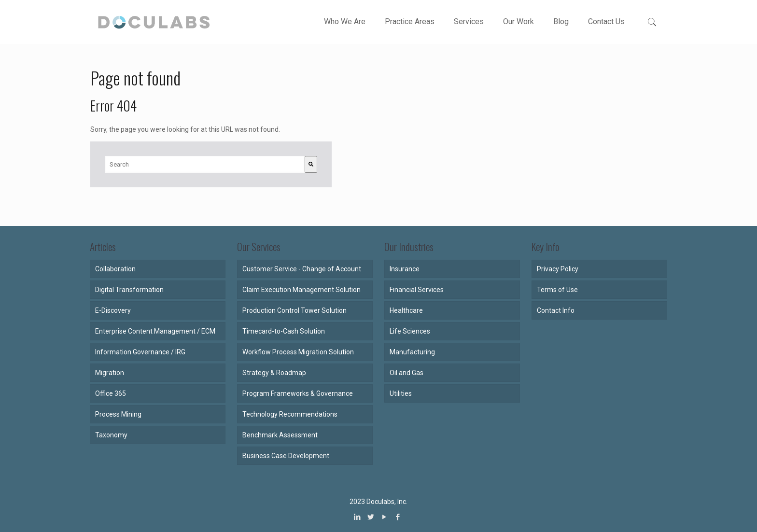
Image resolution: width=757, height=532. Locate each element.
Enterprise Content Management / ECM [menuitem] (155, 331)
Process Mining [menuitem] (118, 414)
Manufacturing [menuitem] (412, 352)
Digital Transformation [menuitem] (129, 290)
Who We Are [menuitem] (345, 21)
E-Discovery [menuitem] (113, 310)
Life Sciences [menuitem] (410, 331)
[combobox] (205, 164)
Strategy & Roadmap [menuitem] (274, 373)
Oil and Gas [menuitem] (407, 373)
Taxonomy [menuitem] (111, 435)
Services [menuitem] (469, 21)
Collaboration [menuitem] (115, 269)
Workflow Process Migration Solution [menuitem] (298, 352)
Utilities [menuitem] (401, 393)
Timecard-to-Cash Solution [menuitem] (284, 331)
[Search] (311, 164)
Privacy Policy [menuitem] (558, 269)
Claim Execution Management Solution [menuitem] (301, 290)
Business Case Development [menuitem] (286, 456)
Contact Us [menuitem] (606, 21)
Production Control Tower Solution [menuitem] (294, 310)
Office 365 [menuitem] (111, 393)
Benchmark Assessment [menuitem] (280, 435)
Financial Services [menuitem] (417, 290)
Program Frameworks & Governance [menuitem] (298, 393)
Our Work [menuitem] (519, 21)
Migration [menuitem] (110, 373)
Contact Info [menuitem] (556, 310)
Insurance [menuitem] (405, 269)
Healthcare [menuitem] (406, 310)
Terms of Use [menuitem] (557, 290)
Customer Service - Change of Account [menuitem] (302, 269)
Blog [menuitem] (561, 21)
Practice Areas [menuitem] (410, 21)
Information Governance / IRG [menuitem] (140, 352)
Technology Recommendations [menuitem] (290, 414)
